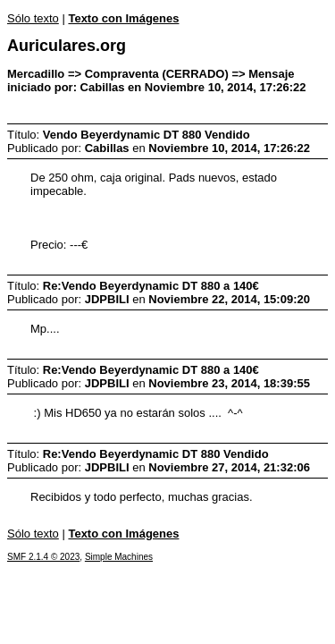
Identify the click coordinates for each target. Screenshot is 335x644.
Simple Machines (119, 557)
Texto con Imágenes (123, 18)
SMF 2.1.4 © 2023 (43, 557)
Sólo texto (33, 18)
